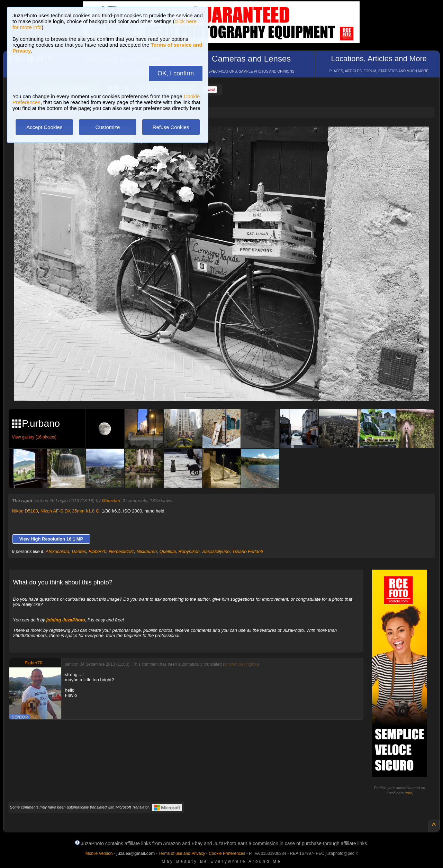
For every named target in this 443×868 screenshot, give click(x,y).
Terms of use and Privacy (182, 853)
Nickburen (147, 551)
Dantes (79, 551)
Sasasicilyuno (216, 551)
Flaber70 (97, 551)
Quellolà (168, 551)
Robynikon (189, 551)
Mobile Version (99, 853)
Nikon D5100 (25, 511)
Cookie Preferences (227, 853)
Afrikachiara (58, 551)
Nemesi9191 (122, 551)
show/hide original (241, 664)
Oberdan (111, 501)
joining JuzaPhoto (66, 620)
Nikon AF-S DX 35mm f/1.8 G (70, 511)
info (409, 793)
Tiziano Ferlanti (248, 551)
